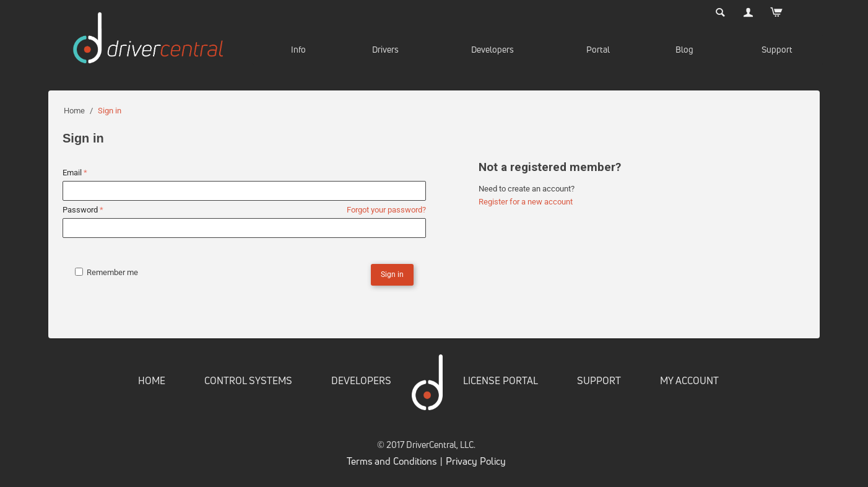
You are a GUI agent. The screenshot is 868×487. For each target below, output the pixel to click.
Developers (493, 49)
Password (80, 210)
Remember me (106, 272)
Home (74, 111)
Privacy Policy (476, 461)
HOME (152, 380)
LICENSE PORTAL (501, 380)
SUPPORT (599, 380)
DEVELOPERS (361, 380)
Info (298, 49)
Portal (598, 49)
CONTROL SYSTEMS (248, 380)
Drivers (385, 49)
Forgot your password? (386, 210)
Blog (684, 49)
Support (777, 49)
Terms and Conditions (392, 461)
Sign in (392, 274)
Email (72, 173)
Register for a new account (526, 202)
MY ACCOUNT (689, 380)
